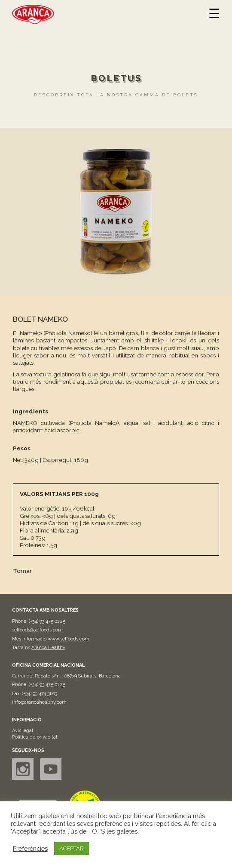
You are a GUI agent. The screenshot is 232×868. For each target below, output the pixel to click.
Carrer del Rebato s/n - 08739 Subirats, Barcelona (66, 676)
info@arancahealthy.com (39, 702)
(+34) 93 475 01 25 (47, 621)
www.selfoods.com (69, 639)
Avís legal (23, 731)
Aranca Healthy (48, 648)
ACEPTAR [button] (72, 848)
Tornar (22, 571)
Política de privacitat (35, 737)
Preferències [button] (30, 848)
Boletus (116, 78)
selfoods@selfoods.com (37, 630)
